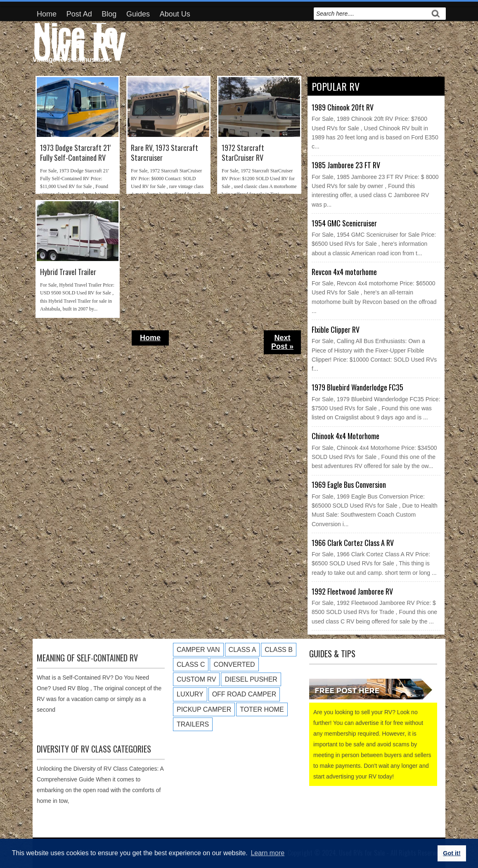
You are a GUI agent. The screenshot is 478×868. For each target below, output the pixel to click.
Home (47, 14)
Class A (243, 650)
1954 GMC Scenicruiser (344, 223)
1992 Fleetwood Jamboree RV (352, 591)
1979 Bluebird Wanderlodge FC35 (357, 387)
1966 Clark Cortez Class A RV (353, 543)
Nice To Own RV (79, 40)
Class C (191, 665)
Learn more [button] (267, 853)
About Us (175, 14)
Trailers (193, 724)
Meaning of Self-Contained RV (87, 658)
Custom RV (196, 679)
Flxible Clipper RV (336, 329)
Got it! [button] (452, 853)
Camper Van (198, 650)
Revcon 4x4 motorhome (344, 272)
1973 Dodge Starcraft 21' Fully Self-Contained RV (75, 153)
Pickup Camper (204, 709)
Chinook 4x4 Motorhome (345, 436)
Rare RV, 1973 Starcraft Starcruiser (164, 153)
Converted (234, 665)
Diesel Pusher (251, 679)
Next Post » (282, 342)
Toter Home (262, 709)
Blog (109, 14)
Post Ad (79, 14)
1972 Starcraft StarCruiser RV (243, 153)
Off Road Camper (244, 694)
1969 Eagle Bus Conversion (349, 485)
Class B (279, 650)
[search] (371, 14)
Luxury (190, 694)
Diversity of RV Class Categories (94, 749)
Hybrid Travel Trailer (68, 272)
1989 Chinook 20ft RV (343, 107)
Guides (138, 14)
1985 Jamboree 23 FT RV (346, 165)
